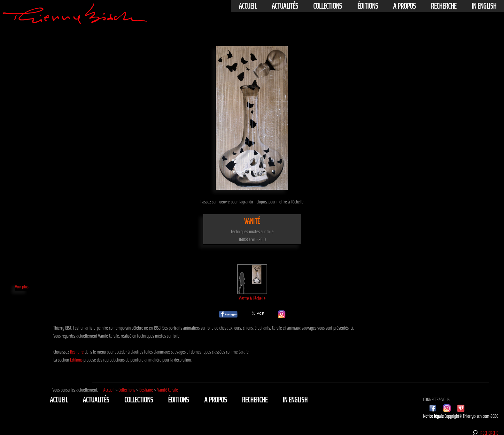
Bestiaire (77, 352)
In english (484, 6)
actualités (285, 6)
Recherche (444, 6)
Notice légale (434, 416)
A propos (404, 6)
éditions (368, 6)
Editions (76, 360)
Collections (328, 6)
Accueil (248, 6)
